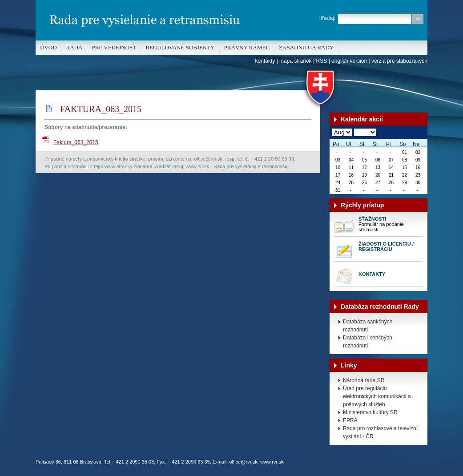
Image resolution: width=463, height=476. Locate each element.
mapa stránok (296, 61)
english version (349, 61)
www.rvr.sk (272, 462)
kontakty (265, 61)
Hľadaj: (327, 18)
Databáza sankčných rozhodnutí (368, 326)
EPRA (350, 420)
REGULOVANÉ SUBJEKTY (180, 47)
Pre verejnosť (114, 47)
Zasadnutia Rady (306, 47)
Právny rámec (247, 47)
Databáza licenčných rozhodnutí (368, 342)
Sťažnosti (372, 219)
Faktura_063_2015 (76, 142)
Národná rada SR (364, 380)
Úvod (48, 47)
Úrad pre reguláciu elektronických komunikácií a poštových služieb (377, 396)
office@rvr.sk (243, 462)
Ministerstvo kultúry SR (370, 412)
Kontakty (372, 274)
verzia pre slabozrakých (399, 61)
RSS (322, 61)
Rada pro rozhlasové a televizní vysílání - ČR (380, 432)
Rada (74, 47)
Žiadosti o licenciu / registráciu (386, 246)
